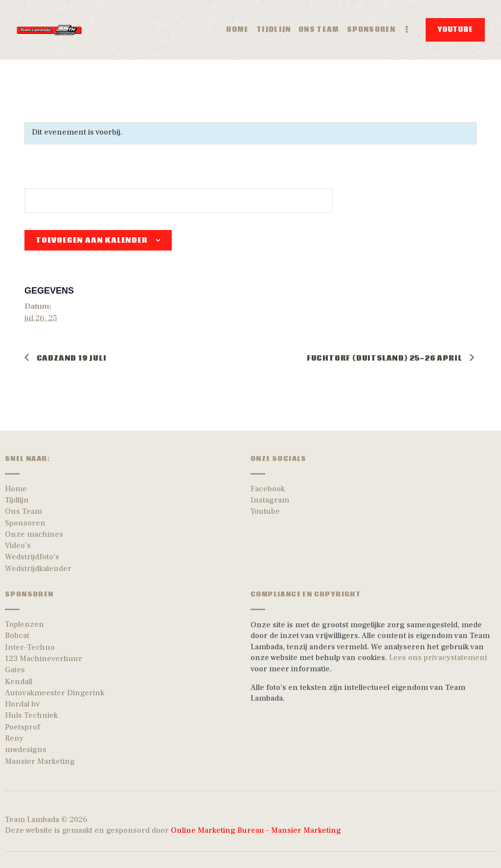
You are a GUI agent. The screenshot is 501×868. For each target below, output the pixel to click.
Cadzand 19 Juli (71, 358)
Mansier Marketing (40, 761)
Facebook (268, 489)
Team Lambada (32, 820)
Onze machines (34, 534)
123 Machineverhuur (44, 659)
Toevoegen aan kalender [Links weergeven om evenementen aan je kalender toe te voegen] (92, 240)
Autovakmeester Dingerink (55, 693)
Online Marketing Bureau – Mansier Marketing (258, 830)
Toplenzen (24, 624)
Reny (14, 738)
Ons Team (23, 511)
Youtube (265, 511)
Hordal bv (23, 704)
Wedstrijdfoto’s (32, 557)
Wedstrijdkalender (38, 569)
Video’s (18, 546)
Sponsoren (25, 523)
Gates (15, 670)
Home (16, 489)
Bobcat (17, 636)
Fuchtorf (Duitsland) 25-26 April (385, 358)
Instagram (270, 500)
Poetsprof (23, 727)
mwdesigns (26, 750)
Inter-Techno (30, 647)
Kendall (19, 682)
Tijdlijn (17, 500)
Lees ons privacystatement (438, 658)
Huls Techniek (31, 715)
